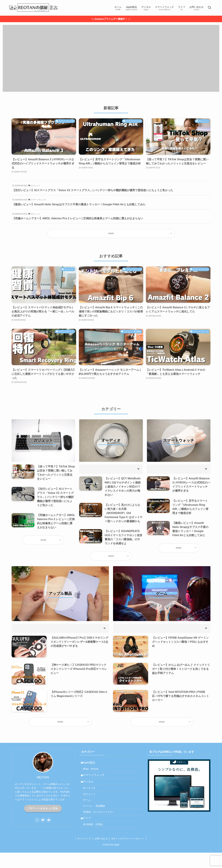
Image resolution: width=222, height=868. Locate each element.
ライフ (89, 831)
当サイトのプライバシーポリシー (128, 854)
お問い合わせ (101, 854)
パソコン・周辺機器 (97, 816)
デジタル (90, 787)
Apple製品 (91, 763)
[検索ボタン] (209, 8)
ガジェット (92, 802)
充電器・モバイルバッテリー (101, 824)
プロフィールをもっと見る (43, 808)
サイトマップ (84, 854)
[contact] (49, 820)
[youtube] (43, 820)
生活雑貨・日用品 (95, 839)
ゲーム (89, 809)
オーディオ (92, 795)
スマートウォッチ (95, 779)
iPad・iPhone (93, 771)
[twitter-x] (37, 820)
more (111, 233)
